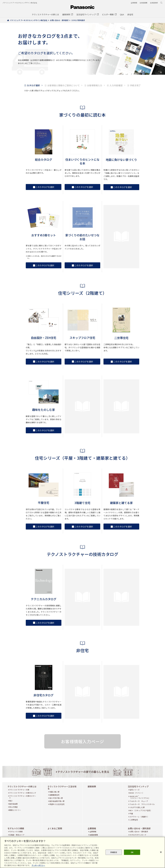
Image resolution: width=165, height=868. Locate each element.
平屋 (131, 814)
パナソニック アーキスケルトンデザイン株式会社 (20, 3)
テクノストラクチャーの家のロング (23, 793)
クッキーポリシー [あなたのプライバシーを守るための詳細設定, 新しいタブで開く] (38, 865)
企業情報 (92, 828)
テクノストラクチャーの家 (19, 790)
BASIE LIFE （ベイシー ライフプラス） (140, 797)
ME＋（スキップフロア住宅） (141, 810)
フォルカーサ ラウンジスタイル (142, 804)
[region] (82, 852)
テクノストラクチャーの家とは (22, 786)
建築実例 (92, 786)
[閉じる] (161, 852)
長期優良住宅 (54, 795)
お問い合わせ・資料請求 (139, 828)
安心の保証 (13, 807)
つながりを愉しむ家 (137, 807)
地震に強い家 (54, 792)
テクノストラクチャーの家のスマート (23, 797)
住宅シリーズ (134, 790)
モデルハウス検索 (16, 828)
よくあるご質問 (55, 828)
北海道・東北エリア (17, 835)
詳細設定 (114, 852)
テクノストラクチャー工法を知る (62, 787)
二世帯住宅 (134, 820)
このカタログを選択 (44, 187)
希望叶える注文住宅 (57, 804)
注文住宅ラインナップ (138, 786)
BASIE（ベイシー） (137, 793)
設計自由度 (13, 804)
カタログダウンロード (138, 835)
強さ (11, 801)
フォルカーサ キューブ (139, 801)
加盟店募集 (94, 835)
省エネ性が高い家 (56, 798)
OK (132, 852)
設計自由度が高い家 (57, 801)
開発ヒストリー (15, 810)
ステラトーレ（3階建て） (139, 817)
